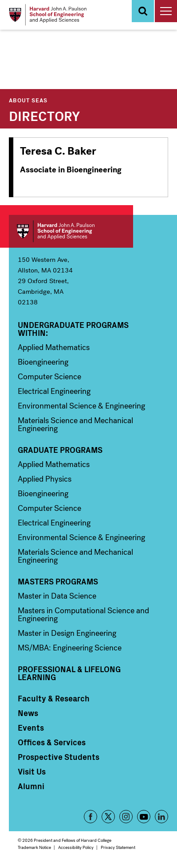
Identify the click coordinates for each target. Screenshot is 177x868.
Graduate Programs (60, 450)
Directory (44, 115)
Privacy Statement (118, 847)
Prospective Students (59, 757)
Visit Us (32, 771)
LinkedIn (161, 817)
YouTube (144, 817)
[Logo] (48, 15)
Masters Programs (58, 581)
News (28, 713)
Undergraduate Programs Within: (73, 329)
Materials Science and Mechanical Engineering (75, 424)
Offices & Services (52, 742)
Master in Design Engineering (67, 633)
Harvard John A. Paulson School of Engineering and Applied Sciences (71, 231)
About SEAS (28, 100)
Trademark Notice (34, 847)
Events (31, 728)
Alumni (31, 786)
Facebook (90, 817)
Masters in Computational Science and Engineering (83, 615)
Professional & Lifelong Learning (69, 673)
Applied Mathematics (54, 347)
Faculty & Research (54, 698)
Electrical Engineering (54, 391)
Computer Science (49, 377)
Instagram (126, 817)
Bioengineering (43, 362)
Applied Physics (45, 479)
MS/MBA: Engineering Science (70, 648)
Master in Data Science (57, 596)
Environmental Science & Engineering (81, 406)
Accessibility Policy (76, 847)
